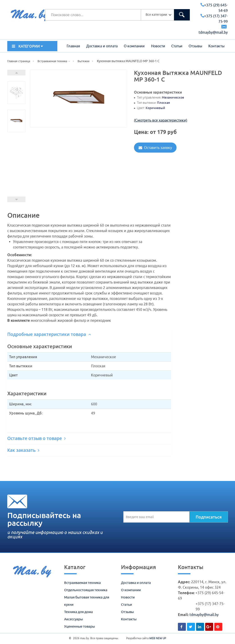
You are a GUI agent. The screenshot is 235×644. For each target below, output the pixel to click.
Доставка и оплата (102, 46)
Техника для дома (78, 612)
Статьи (177, 46)
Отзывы (195, 46)
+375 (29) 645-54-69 (214, 8)
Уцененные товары (80, 626)
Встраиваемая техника (82, 583)
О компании (134, 46)
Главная (73, 46)
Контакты (216, 46)
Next (16, 73)
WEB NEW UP (158, 638)
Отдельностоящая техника (86, 590)
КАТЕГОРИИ (27, 46)
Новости (158, 46)
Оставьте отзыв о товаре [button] (37, 438)
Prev (16, 199)
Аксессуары (73, 619)
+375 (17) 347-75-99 (214, 19)
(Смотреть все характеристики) (161, 120)
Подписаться (209, 517)
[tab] (89, 334)
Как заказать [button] (23, 450)
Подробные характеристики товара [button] (49, 334)
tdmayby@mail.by (204, 615)
